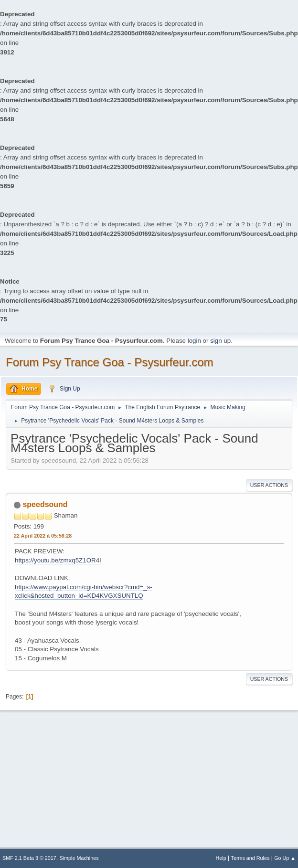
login (194, 341)
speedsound (45, 504)
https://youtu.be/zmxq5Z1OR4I (58, 560)
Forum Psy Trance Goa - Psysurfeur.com (110, 362)
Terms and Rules (250, 858)
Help (221, 858)
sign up (220, 341)
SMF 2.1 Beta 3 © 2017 (29, 858)
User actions (269, 485)
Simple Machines (79, 858)
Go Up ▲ (285, 858)
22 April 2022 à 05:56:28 (43, 536)
